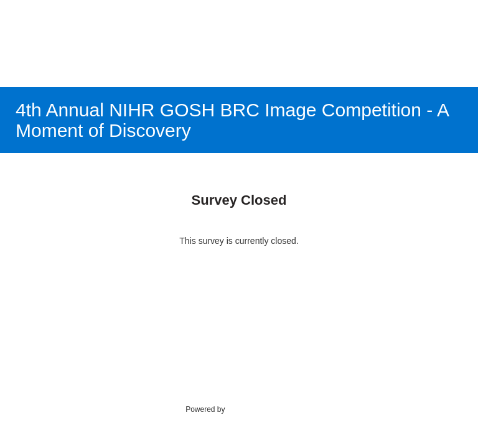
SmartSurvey (261, 409)
